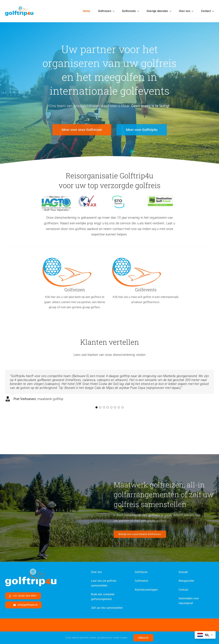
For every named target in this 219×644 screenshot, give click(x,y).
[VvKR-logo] (88, 200)
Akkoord (143, 638)
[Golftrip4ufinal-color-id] (67, 261)
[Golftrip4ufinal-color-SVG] (19, 8)
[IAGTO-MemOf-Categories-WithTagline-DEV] (56, 200)
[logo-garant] (118, 200)
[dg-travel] (160, 200)
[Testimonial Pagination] (96, 410)
